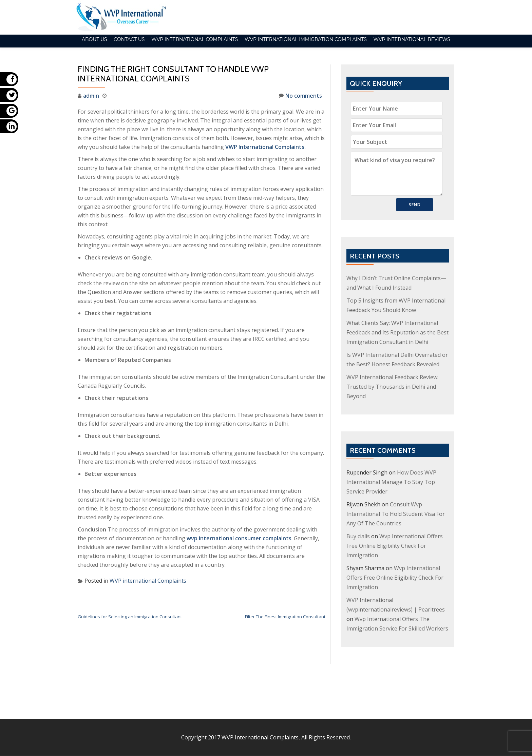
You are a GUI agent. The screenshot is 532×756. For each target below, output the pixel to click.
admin (91, 96)
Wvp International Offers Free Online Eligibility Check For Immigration (395, 546)
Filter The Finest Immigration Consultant (285, 617)
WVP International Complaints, (261, 699)
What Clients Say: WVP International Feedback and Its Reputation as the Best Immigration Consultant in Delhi (397, 332)
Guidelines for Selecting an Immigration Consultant (130, 617)
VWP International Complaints (265, 147)
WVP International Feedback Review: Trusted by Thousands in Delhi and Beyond (392, 387)
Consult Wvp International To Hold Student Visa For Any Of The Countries (396, 514)
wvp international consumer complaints (239, 538)
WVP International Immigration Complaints (306, 39)
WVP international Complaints (195, 39)
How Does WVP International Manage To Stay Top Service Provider (391, 482)
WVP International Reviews (412, 39)
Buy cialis (358, 536)
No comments (300, 95)
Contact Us (129, 39)
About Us (94, 39)
